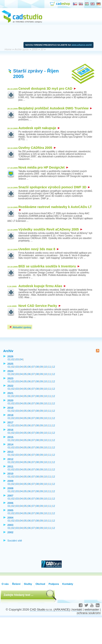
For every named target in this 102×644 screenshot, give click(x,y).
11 (50, 367)
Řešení (16, 584)
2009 (10, 481)
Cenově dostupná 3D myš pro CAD (47, 89)
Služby (28, 584)
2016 (10, 430)
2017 (10, 422)
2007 (10, 495)
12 (54, 367)
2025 (10, 364)
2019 (10, 408)
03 (17, 359)
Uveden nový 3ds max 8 (39, 249)
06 (29, 367)
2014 (10, 444)
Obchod (40, 584)
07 (33, 367)
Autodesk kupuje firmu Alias (42, 286)
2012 (10, 459)
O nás (5, 584)
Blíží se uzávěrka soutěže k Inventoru (49, 266)
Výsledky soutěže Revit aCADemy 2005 (50, 229)
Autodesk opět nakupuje (39, 128)
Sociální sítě (15, 540)
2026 (10, 356)
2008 (10, 488)
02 (13, 359)
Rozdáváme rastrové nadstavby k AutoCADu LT (55, 208)
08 (37, 367)
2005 (10, 510)
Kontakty (68, 584)
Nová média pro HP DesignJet (43, 167)
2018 (10, 415)
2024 (10, 371)
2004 (10, 518)
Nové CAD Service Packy (40, 306)
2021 (10, 393)
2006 (10, 503)
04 (21, 359)
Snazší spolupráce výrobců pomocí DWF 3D (54, 187)
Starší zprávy (28, 71)
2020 (10, 400)
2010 (10, 473)
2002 (10, 532)
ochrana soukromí (89, 613)
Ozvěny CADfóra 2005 (37, 148)
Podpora (54, 584)
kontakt (77, 609)
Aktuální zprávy (20, 327)
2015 (10, 437)
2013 (10, 452)
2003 (10, 525)
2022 (10, 386)
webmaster (92, 609)
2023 (10, 378)
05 (25, 367)
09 (42, 367)
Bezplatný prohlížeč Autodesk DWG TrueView (55, 108)
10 (45, 367)
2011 (10, 466)
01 (9, 359)
